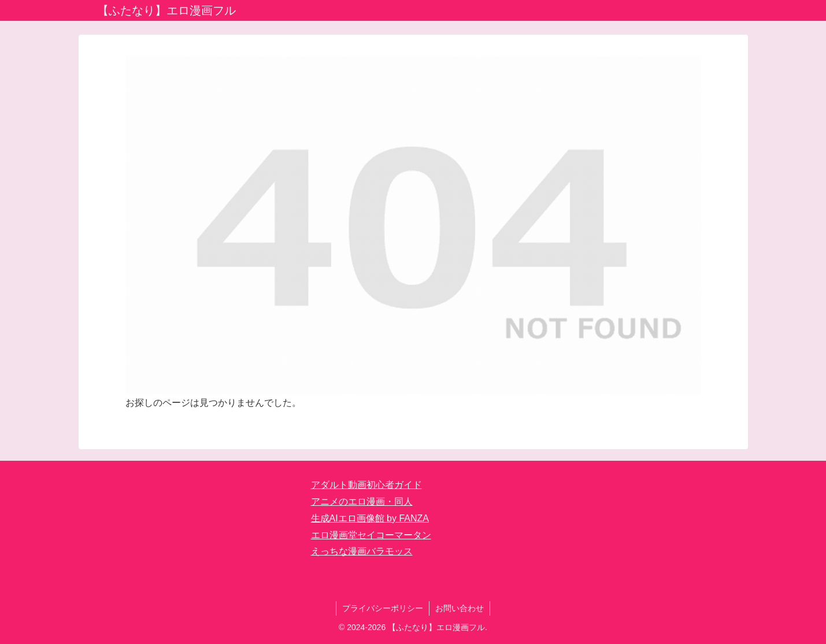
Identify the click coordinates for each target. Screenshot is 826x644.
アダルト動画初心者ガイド (366, 485)
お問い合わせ (460, 608)
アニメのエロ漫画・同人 (362, 501)
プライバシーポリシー (383, 608)
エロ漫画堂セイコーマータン (371, 535)
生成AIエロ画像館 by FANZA (370, 518)
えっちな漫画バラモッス (362, 551)
